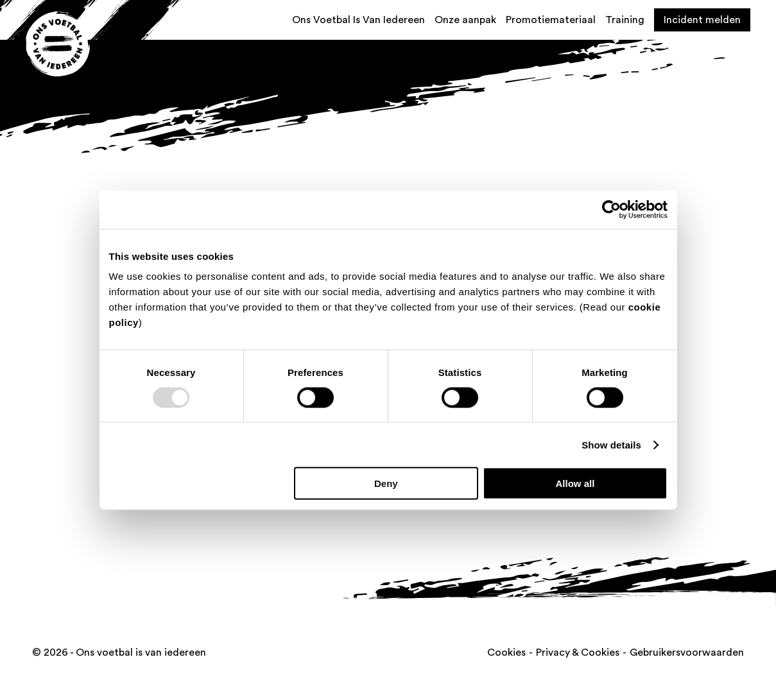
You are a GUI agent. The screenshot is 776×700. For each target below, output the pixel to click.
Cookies (506, 653)
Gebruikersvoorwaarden (687, 653)
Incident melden (702, 20)
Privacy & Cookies (578, 653)
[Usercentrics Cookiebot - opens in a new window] (611, 209)
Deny (386, 483)
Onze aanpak (465, 20)
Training (625, 20)
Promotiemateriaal (551, 20)
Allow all (575, 483)
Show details (611, 444)
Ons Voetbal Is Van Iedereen (358, 20)
